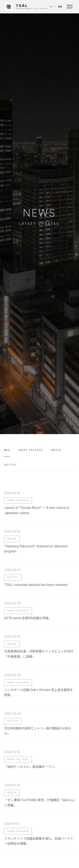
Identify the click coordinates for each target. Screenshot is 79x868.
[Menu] (70, 7)
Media (57, 450)
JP (51, 7)
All (7, 450)
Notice (10, 465)
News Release (31, 450)
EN (60, 7)
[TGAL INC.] (27, 7)
